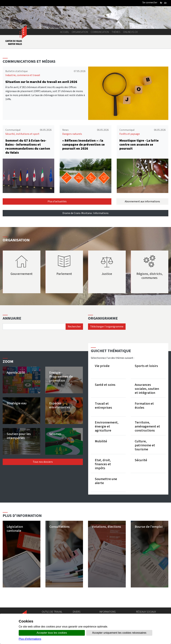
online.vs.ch (130, 32)
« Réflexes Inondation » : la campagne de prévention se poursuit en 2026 (83, 145)
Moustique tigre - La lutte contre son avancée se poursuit (139, 145)
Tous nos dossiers (43, 462)
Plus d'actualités (57, 201)
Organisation (80, 32)
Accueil (65, 32)
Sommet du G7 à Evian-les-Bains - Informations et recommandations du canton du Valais (28, 147)
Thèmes (116, 32)
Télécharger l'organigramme (107, 327)
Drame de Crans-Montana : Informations (85, 213)
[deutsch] (165, 3)
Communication (100, 32)
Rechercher (74, 327)
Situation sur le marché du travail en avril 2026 (41, 82)
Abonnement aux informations (142, 201)
